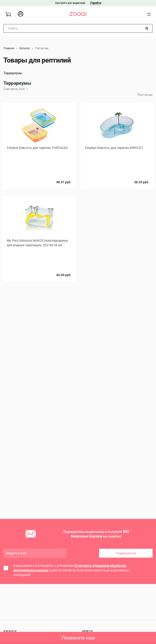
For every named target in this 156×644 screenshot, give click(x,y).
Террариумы (13, 73)
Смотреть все (14, 89)
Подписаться (126, 553)
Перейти (96, 3)
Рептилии (145, 95)
